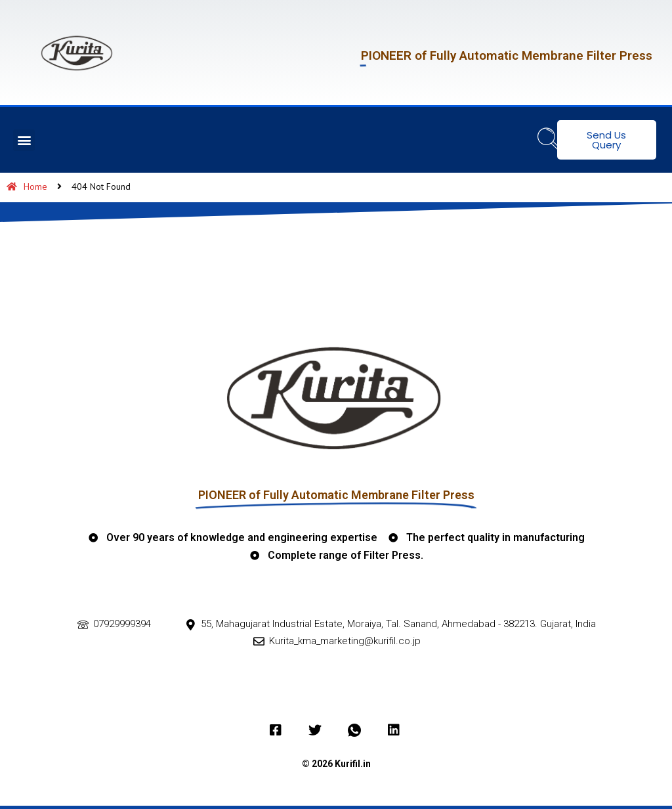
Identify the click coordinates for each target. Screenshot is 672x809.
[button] (24, 140)
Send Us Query (606, 140)
